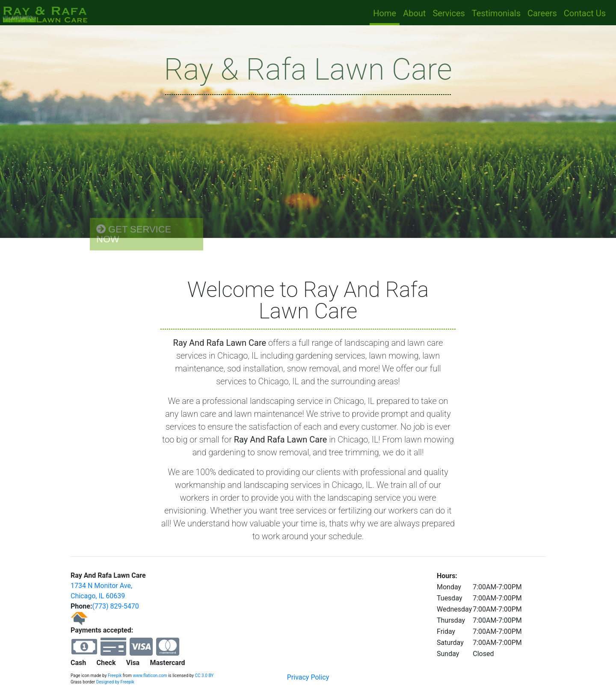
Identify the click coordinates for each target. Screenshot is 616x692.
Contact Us (585, 13)
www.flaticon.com (150, 676)
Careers (542, 13)
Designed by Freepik (115, 682)
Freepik (115, 676)
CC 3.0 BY (204, 676)
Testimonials (496, 13)
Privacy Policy (308, 677)
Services (449, 13)
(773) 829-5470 (115, 606)
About (414, 13)
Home (386, 12)
